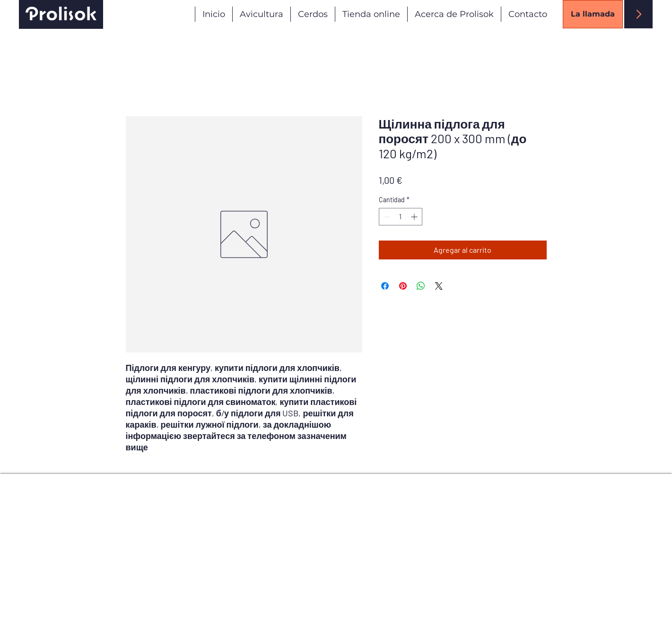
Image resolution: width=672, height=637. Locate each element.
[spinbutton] (401, 217)
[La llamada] (593, 14)
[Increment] (415, 217)
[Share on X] (439, 286)
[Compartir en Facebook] (385, 286)
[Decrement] (386, 217)
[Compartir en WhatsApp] (421, 286)
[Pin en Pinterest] (403, 286)
